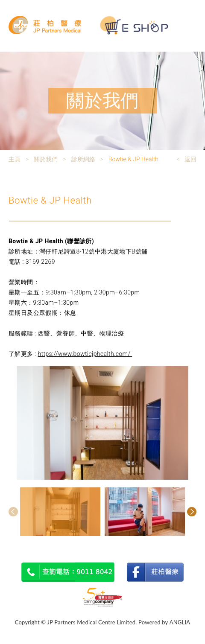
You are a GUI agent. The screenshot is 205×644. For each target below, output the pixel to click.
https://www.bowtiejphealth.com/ (85, 354)
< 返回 (186, 159)
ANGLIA (180, 622)
